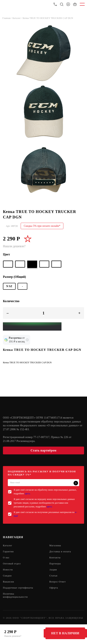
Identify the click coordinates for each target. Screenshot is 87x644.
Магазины (55, 545)
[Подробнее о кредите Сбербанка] (27, 340)
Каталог (8, 545)
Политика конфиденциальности (15, 595)
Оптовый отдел (12, 564)
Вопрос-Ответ (58, 582)
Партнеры (55, 564)
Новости (8, 570)
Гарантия (8, 552)
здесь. (28, 494)
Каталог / (18, 18)
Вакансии (8, 582)
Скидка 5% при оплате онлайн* (42, 226)
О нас (6, 558)
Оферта (54, 588)
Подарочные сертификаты (18, 588)
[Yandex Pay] (32, 326)
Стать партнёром (43, 450)
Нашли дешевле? (13, 636)
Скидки (7, 576)
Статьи (53, 576)
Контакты (55, 558)
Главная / (7, 18)
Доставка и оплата (60, 552)
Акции (53, 570)
